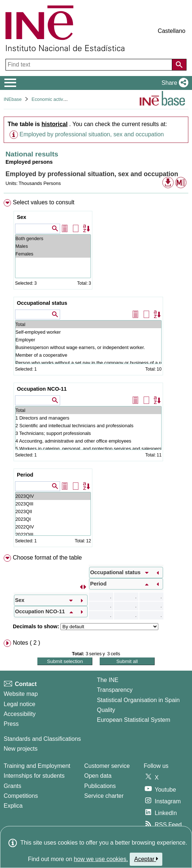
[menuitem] (96, 375)
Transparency (115, 690)
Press (11, 724)
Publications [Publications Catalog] (100, 786)
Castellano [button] (171, 31)
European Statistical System (133, 720)
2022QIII (53, 535)
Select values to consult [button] (44, 202)
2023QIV (53, 496)
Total (88, 324)
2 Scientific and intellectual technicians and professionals (88, 426)
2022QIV (53, 527)
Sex (22, 217)
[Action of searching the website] (179, 65)
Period (25, 475)
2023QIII (53, 504)
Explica (13, 806)
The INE (108, 680)
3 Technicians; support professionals (88, 433)
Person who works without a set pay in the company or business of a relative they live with (88, 363)
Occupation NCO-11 (42, 389)
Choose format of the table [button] (47, 558)
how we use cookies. (101, 859)
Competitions (21, 796)
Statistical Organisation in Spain (138, 700)
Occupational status (42, 303)
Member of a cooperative (88, 355)
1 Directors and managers (88, 418)
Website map (21, 694)
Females (53, 254)
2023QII (53, 511)
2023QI (53, 519)
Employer (88, 340)
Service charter (104, 796)
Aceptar (146, 859)
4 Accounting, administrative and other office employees (88, 441)
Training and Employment (37, 766)
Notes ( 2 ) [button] (27, 643)
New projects (21, 749)
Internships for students (34, 776)
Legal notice (19, 704)
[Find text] (90, 65)
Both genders (53, 238)
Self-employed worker (88, 332)
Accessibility (20, 714)
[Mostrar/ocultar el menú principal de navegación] (10, 83)
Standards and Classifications (42, 739)
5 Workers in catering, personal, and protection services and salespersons (88, 449)
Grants (12, 786)
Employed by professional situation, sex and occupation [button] (92, 134)
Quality (106, 710)
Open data (98, 776)
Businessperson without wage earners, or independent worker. (88, 347)
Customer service (107, 766)
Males (53, 246)
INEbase (13, 99)
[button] (173, 83)
